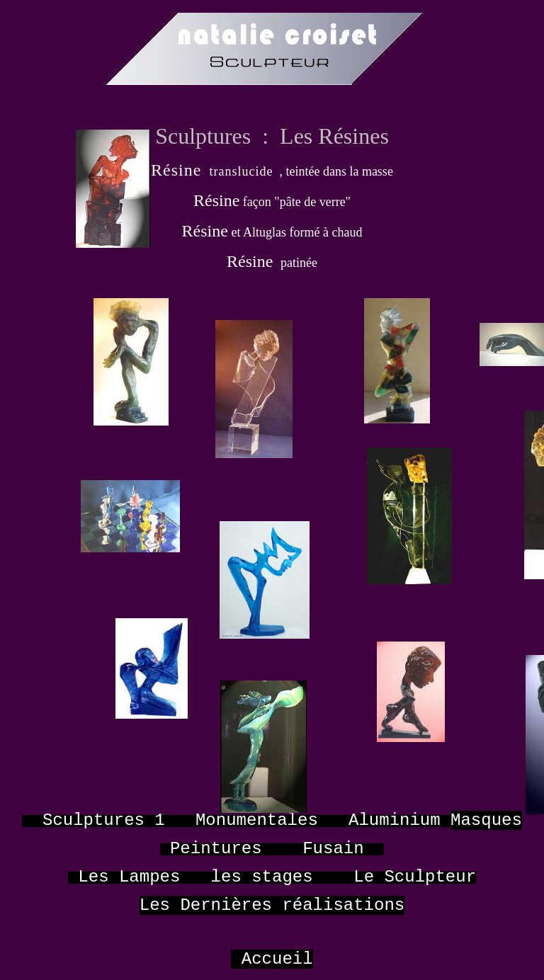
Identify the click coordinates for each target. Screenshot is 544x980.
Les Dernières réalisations (272, 905)
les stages (262, 877)
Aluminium (395, 820)
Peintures (216, 849)
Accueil (277, 959)
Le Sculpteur (415, 877)
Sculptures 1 (104, 820)
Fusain (333, 849)
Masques (486, 820)
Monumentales (257, 820)
